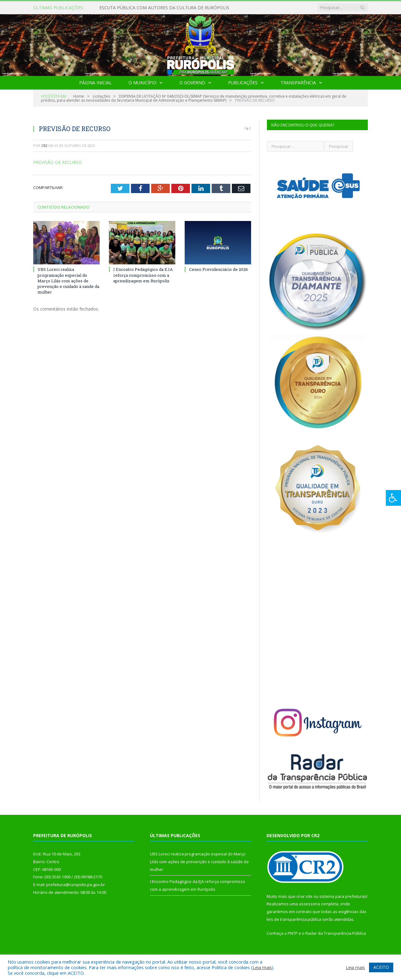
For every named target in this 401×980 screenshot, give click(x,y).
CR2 (44, 146)
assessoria (309, 904)
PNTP (293, 933)
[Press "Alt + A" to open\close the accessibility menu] (393, 498)
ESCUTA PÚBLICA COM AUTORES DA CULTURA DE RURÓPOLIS (164, 8)
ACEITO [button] (381, 967)
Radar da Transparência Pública (336, 933)
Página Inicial (95, 83)
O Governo (192, 83)
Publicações (243, 83)
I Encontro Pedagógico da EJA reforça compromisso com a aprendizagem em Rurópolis (143, 275)
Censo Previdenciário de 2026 (219, 269)
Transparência (298, 83)
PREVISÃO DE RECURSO (58, 162)
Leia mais (262, 967)
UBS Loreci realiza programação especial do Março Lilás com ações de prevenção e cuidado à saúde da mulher (68, 281)
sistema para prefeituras (343, 896)
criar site (304, 896)
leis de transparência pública (294, 919)
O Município (142, 83)
